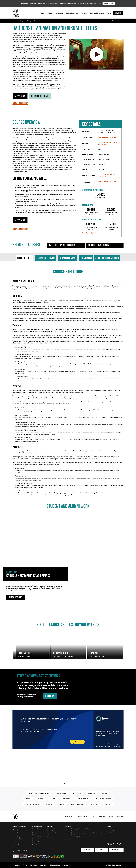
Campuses (15, 841)
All (98, 183)
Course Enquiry (17, 843)
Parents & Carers (52, 831)
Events (50, 13)
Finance (34, 833)
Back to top (68, 784)
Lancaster (102, 816)
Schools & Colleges (53, 833)
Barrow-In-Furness (81, 816)
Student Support (17, 837)
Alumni (49, 835)
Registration (36, 835)
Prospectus (102, 176)
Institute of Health (70, 835)
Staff (102, 850)
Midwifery (108, 804)
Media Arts (91, 793)
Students (87, 850)
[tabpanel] (68, 384)
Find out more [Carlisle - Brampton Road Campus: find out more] (15, 597)
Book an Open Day (20, 103)
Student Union (36, 845)
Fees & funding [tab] (86, 258)
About (109, 13)
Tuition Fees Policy (88, 233)
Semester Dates (37, 839)
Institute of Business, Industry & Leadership (77, 829)
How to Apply (16, 831)
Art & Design (77, 793)
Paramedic (49, 804)
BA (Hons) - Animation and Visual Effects (55, 28)
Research (84, 13)
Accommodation (17, 835)
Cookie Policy (97, 4)
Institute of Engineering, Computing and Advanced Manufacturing (83, 833)
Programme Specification (107, 174)
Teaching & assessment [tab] (45, 258)
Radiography (94, 804)
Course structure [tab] (24, 258)
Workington (120, 816)
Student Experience (72, 13)
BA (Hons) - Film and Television (62, 245)
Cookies (18, 865)
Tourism (41, 799)
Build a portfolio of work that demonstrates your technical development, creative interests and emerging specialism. (43, 196)
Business (28, 799)
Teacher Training (61, 793)
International (59, 13)
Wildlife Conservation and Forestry (39, 793)
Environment (66, 799)
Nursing (62, 804)
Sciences (53, 799)
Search (118, 13)
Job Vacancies (111, 831)
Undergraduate (31, 21)
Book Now (50, 696)
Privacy (25, 865)
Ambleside (69, 816)
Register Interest (40, 96)
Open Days (15, 829)
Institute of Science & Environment (75, 837)
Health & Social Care (77, 804)
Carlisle (93, 816)
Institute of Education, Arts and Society (107, 143)
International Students (19, 839)
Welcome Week (37, 837)
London (111, 816)
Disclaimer (34, 865)
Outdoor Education (82, 799)
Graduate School (70, 839)
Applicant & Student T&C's (20, 851)
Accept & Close (109, 4)
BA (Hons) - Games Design (98, 245)
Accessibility (44, 865)
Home (14, 21)
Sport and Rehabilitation (32, 804)
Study (43, 13)
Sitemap (65, 865)
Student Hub (36, 843)
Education (105, 793)
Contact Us (110, 829)
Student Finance (17, 833)
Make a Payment (37, 841)
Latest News (110, 833)
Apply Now (20, 96)
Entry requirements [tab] (67, 258)
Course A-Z (16, 845)
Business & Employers (97, 13)
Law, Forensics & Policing (103, 799)
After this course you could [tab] (107, 258)
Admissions (16, 849)
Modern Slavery (55, 865)
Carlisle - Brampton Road (107, 137)
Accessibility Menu (118, 21)
